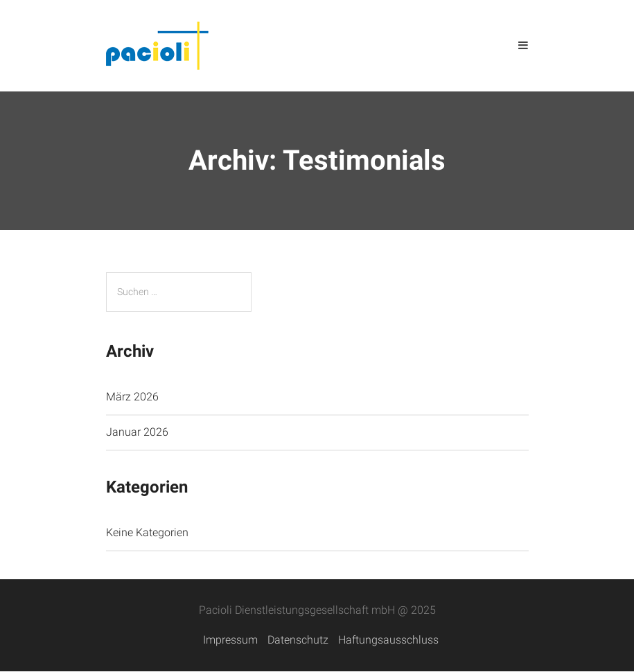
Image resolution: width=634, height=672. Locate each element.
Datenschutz (298, 640)
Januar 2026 (137, 432)
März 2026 (132, 397)
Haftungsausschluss (388, 640)
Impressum (230, 640)
